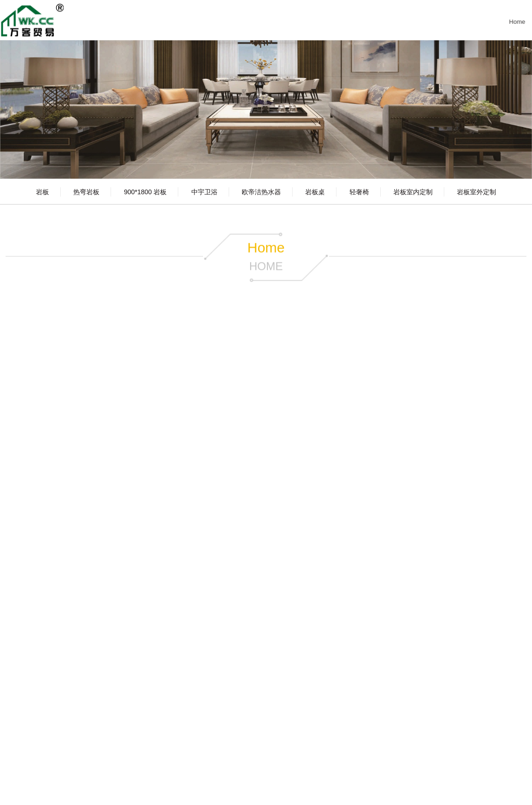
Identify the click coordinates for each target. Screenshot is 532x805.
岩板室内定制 (413, 192)
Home (516, 22)
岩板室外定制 (476, 192)
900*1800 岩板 (145, 192)
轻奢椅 (359, 192)
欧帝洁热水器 (261, 192)
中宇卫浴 (204, 192)
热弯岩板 (86, 192)
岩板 (42, 192)
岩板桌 (315, 192)
